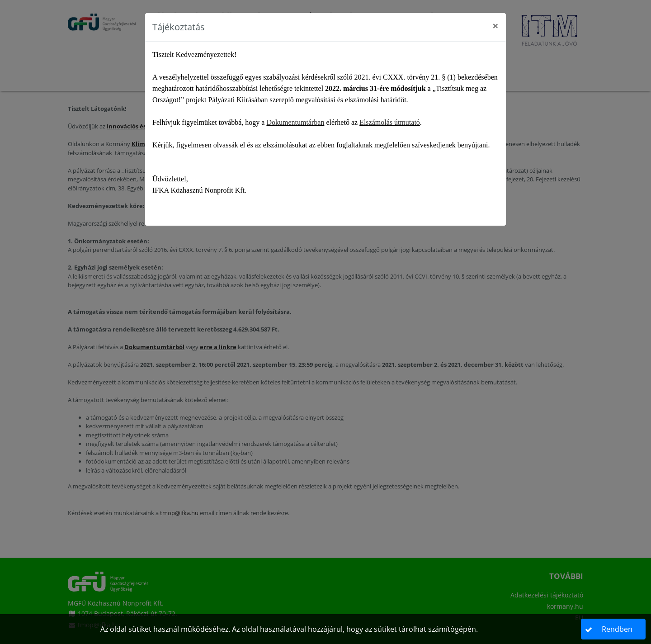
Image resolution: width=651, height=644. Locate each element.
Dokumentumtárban (295, 122)
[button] (613, 629)
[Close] (495, 26)
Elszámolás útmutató (390, 122)
